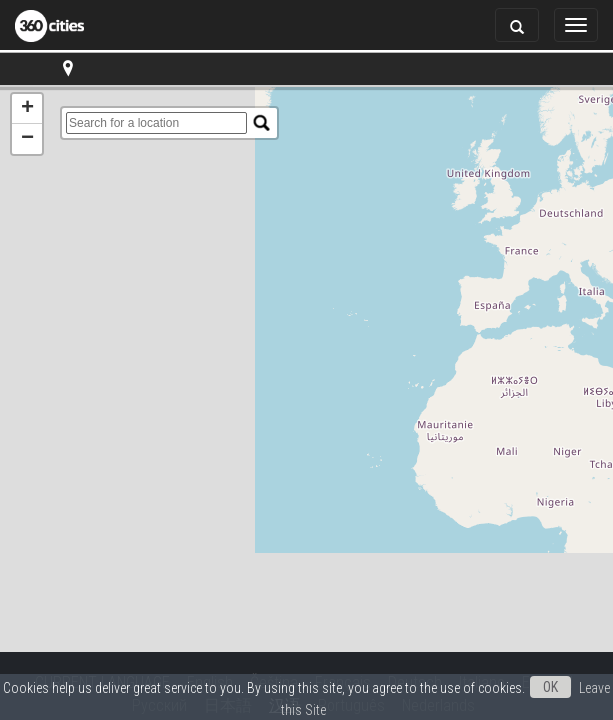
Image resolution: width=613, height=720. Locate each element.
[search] (156, 123)
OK (550, 687)
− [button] (27, 139)
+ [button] (27, 109)
